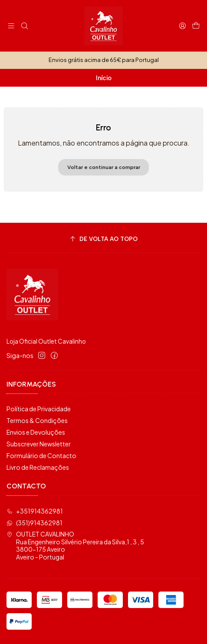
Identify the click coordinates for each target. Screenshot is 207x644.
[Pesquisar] (24, 26)
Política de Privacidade (39, 409)
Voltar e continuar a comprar (104, 167)
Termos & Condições (37, 420)
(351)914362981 (34, 523)
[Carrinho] (196, 26)
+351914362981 (35, 511)
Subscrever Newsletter (39, 444)
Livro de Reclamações (38, 467)
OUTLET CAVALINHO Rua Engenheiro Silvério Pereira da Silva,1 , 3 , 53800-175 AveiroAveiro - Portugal (75, 545)
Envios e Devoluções (36, 432)
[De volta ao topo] (103, 239)
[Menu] (11, 26)
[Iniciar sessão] (182, 26)
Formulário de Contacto (41, 455)
